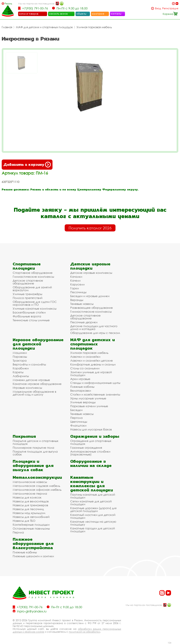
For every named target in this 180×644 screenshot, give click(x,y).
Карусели (77, 284)
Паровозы (20, 357)
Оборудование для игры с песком (95, 333)
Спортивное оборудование (33, 273)
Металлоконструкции (37, 477)
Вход (158, 8)
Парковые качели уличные (89, 406)
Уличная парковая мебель (94, 27)
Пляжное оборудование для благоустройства (33, 543)
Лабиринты (21, 376)
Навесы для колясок (27, 497)
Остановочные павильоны (31, 528)
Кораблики (21, 368)
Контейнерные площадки (31, 525)
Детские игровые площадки (90, 266)
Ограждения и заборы (95, 436)
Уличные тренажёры (27, 294)
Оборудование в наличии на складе (91, 463)
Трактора (20, 360)
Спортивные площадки (27, 266)
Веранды (77, 300)
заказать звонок (58, 14)
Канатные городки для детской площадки (93, 530)
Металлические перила (30, 494)
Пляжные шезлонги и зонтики (33, 556)
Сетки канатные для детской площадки (91, 503)
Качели (75, 280)
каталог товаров (29, 14)
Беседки (76, 410)
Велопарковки (81, 391)
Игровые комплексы (27, 388)
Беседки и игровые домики (90, 296)
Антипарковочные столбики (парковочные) (90, 453)
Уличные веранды (83, 402)
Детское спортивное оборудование (28, 282)
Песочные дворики (84, 322)
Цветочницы (79, 422)
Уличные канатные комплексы (35, 308)
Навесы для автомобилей (31, 517)
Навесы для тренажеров (30, 505)
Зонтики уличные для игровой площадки (91, 374)
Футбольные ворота (27, 316)
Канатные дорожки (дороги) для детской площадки (93, 509)
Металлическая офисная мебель (37, 490)
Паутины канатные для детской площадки (93, 496)
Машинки (20, 353)
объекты (81, 14)
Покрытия (24, 436)
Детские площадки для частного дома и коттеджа (94, 327)
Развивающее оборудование (92, 308)
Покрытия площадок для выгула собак (35, 453)
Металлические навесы (30, 482)
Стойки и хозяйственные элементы (95, 394)
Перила (18, 532)
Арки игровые (80, 379)
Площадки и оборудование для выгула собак (33, 465)
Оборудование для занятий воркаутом (32, 289)
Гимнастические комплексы (33, 277)
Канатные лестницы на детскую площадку (93, 523)
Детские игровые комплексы (91, 273)
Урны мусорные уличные (88, 398)
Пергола (76, 418)
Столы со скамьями (85, 368)
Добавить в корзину (27, 165)
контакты (116, 14)
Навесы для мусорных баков (91, 429)
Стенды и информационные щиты (95, 383)
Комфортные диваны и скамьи (93, 364)
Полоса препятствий (28, 298)
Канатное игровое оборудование (37, 384)
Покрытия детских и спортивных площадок (35, 442)
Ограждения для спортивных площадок (91, 442)
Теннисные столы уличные (31, 320)
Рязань (8, 3)
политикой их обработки (84, 632)
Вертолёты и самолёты (29, 364)
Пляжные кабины (82, 387)
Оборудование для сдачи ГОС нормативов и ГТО (35, 303)
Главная (7, 27)
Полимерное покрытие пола (33, 448)
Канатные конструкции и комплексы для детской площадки (92, 484)
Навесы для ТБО (24, 521)
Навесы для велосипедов (31, 501)
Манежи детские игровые (31, 380)
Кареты (18, 372)
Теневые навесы (82, 304)
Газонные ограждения (86, 448)
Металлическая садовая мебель (36, 486)
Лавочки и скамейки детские (92, 360)
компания (98, 14)
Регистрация (170, 8)
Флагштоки (78, 425)
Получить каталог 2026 (90, 228)
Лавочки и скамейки (85, 357)
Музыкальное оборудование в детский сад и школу (34, 393)
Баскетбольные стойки (29, 312)
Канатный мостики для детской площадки (93, 516)
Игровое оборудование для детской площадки (38, 344)
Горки (75, 288)
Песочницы (78, 292)
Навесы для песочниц (28, 509)
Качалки (76, 277)
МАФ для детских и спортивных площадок (44, 27)
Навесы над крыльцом (29, 513)
